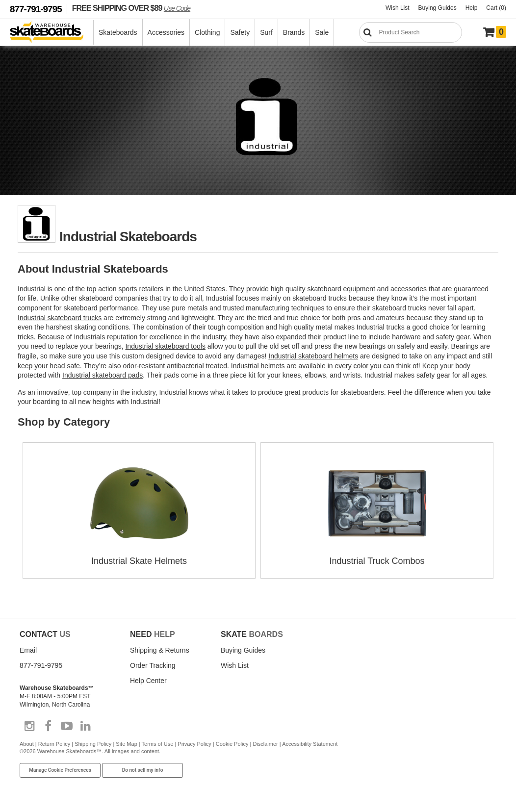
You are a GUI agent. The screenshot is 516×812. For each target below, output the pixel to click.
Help (472, 8)
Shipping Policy (93, 744)
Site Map (126, 744)
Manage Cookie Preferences (60, 770)
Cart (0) (496, 8)
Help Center (148, 681)
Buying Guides (438, 8)
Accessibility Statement (310, 744)
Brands (294, 32)
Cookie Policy (232, 744)
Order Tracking (153, 665)
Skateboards (118, 32)
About (27, 744)
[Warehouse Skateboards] (52, 33)
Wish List (398, 8)
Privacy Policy (194, 744)
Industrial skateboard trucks (60, 318)
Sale (322, 32)
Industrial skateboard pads (103, 375)
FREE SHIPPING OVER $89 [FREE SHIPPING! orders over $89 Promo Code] (131, 8)
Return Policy (54, 744)
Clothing (207, 32)
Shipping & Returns (160, 650)
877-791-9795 (36, 9)
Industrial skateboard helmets (313, 356)
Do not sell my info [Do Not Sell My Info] (143, 770)
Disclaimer (265, 744)
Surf (266, 32)
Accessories (166, 32)
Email (28, 650)
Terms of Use (158, 744)
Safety (240, 32)
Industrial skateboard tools (165, 346)
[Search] (411, 32)
